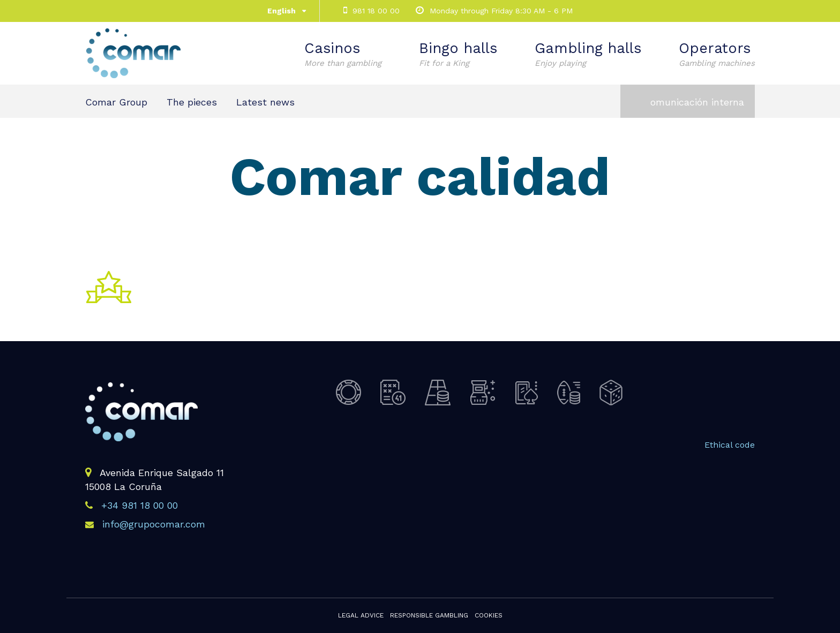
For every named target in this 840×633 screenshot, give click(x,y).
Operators (717, 54)
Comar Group (116, 102)
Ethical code (730, 445)
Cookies (489, 615)
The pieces (192, 102)
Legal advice (361, 615)
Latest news (265, 102)
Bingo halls (458, 54)
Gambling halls (588, 54)
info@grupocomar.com (154, 524)
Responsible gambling (429, 615)
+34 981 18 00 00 (140, 505)
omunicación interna (697, 102)
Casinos (343, 54)
